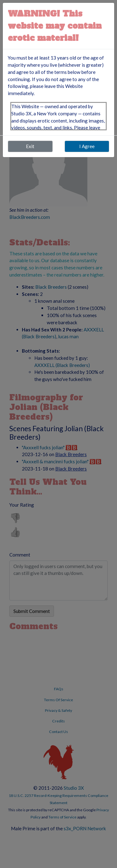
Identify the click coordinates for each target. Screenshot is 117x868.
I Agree (87, 146)
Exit (30, 146)
